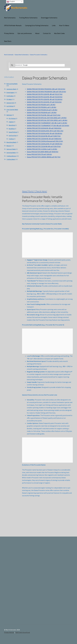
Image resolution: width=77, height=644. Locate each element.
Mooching (12, 125)
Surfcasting (12, 136)
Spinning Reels (11, 153)
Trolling (11, 139)
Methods (9, 115)
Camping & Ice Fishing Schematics (37, 25)
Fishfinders (10, 96)
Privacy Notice (9, 33)
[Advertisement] (62, 582)
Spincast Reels (11, 149)
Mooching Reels (11, 142)
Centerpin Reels (11, 89)
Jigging (11, 122)
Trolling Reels (11, 159)
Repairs (9, 146)
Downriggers (10, 93)
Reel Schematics (10, 18)
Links (54, 25)
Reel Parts (8, 41)
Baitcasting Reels (12, 84)
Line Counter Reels (12, 110)
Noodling (12, 129)
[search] (40, 65)
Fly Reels (9, 99)
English (11, 2)
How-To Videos (64, 25)
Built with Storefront (23, 632)
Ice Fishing (10, 106)
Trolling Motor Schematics (28, 18)
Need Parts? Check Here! (35, 191)
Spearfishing (13, 132)
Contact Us (47, 33)
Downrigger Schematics (49, 18)
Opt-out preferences (25, 33)
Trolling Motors (11, 156)
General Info (10, 103)
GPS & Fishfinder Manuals (13, 25)
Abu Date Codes (59, 33)
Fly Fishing (12, 118)
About (37, 33)
